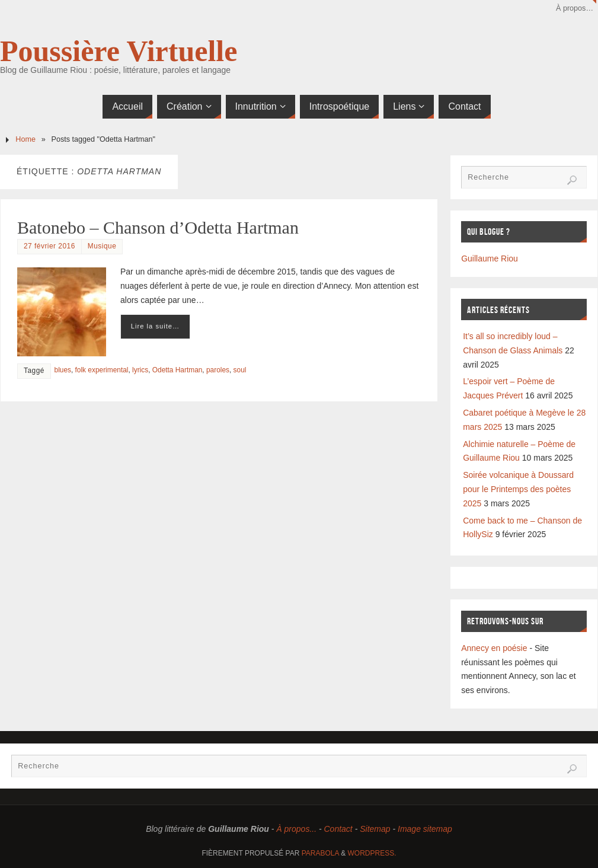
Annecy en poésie (494, 648)
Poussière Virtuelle (119, 51)
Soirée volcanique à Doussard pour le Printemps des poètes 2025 (518, 489)
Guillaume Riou (490, 259)
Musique (102, 246)
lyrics (140, 370)
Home (25, 139)
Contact (338, 829)
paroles (218, 370)
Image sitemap (425, 829)
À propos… (575, 8)
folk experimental (102, 370)
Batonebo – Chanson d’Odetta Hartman (158, 227)
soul (240, 370)
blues (63, 370)
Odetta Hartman (178, 370)
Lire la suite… (155, 326)
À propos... (296, 829)
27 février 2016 (49, 246)
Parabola (320, 853)
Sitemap (375, 829)
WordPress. (372, 853)
